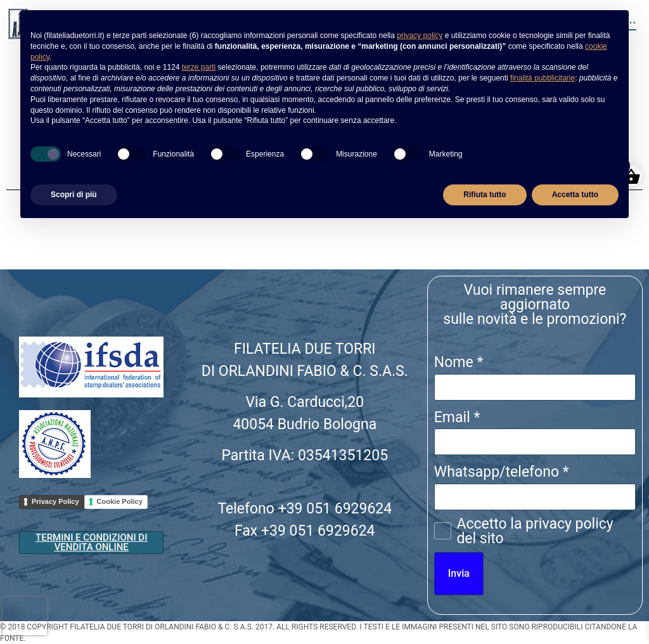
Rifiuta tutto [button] (485, 195)
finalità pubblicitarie (543, 78)
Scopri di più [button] (74, 195)
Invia (459, 573)
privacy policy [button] (420, 35)
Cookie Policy (120, 501)
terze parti (199, 67)
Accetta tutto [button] (575, 195)
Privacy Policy (55, 501)
